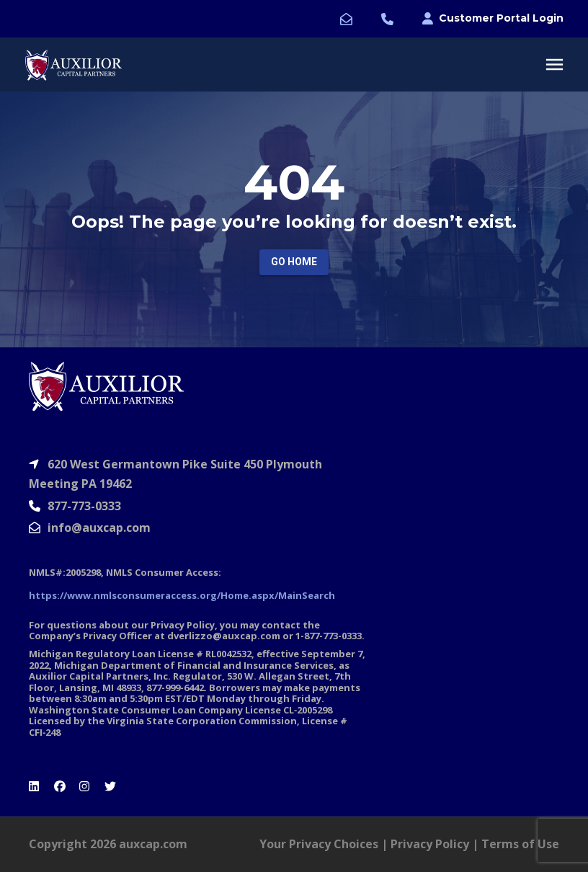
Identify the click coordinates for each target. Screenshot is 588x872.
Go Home (294, 262)
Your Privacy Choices (319, 844)
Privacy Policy (430, 844)
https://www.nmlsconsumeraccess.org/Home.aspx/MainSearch (182, 595)
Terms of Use (520, 844)
